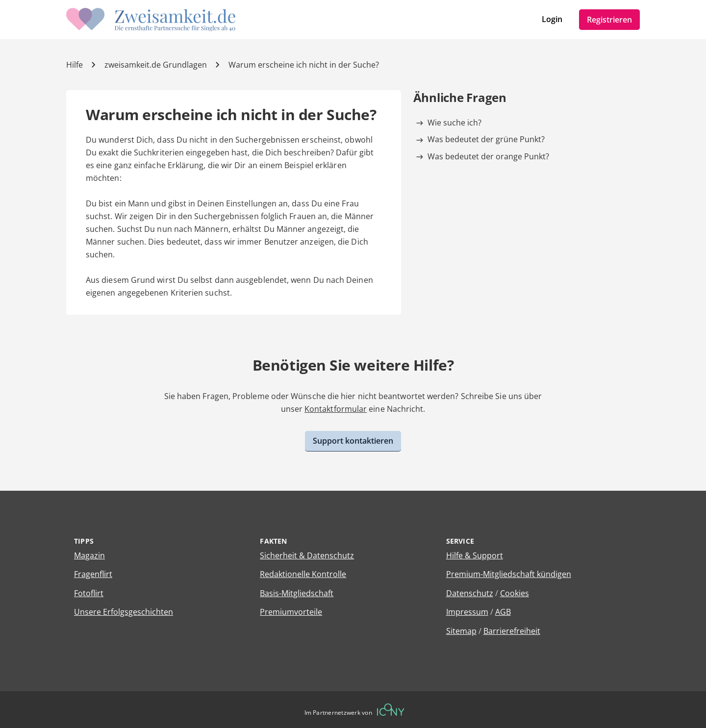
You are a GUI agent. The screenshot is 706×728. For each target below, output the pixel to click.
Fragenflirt (93, 574)
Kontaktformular (336, 409)
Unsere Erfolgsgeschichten (124, 612)
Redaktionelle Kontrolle (303, 574)
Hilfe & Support (475, 555)
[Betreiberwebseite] (391, 710)
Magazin (89, 555)
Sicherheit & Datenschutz (307, 555)
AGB (503, 612)
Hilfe (75, 65)
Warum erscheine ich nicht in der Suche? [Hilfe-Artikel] (304, 65)
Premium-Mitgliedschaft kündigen (509, 574)
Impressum (467, 612)
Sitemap (461, 631)
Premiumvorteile (291, 612)
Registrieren (609, 20)
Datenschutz (470, 593)
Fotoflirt (89, 593)
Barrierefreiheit (512, 631)
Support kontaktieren (353, 441)
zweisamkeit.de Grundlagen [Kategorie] (156, 65)
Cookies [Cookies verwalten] (515, 593)
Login (552, 19)
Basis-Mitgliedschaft (297, 593)
